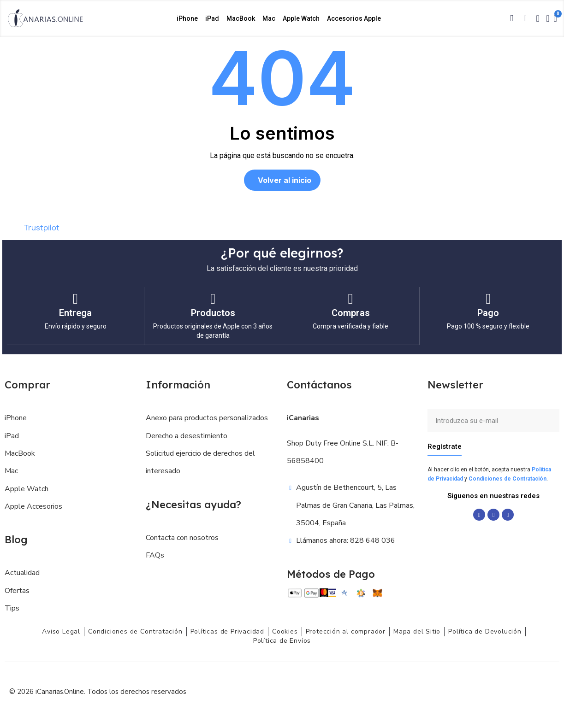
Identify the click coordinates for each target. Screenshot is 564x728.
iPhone (187, 18)
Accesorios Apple (354, 18)
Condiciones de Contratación (508, 478)
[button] (512, 18)
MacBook (241, 18)
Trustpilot (42, 228)
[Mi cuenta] (548, 18)
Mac (269, 18)
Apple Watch (301, 18)
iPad (212, 18)
